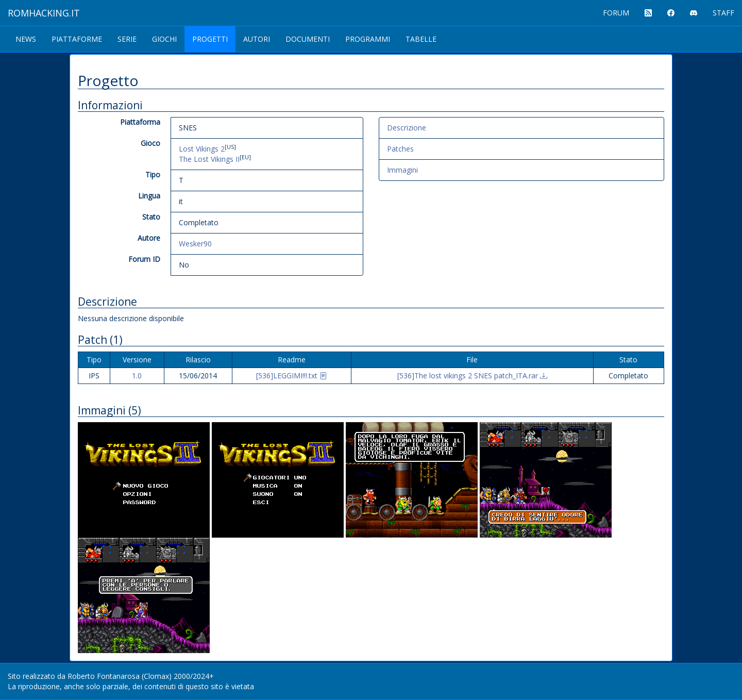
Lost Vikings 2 (202, 149)
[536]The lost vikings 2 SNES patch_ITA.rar (472, 376)
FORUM (616, 13)
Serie (127, 39)
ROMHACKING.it (44, 13)
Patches (400, 149)
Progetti (210, 39)
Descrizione (407, 128)
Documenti (308, 39)
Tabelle (421, 39)
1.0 (137, 376)
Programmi (368, 39)
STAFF (723, 13)
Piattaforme (77, 39)
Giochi (164, 39)
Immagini (402, 170)
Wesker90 (195, 244)
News (26, 39)
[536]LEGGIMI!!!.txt (291, 376)
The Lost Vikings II (209, 159)
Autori (257, 39)
